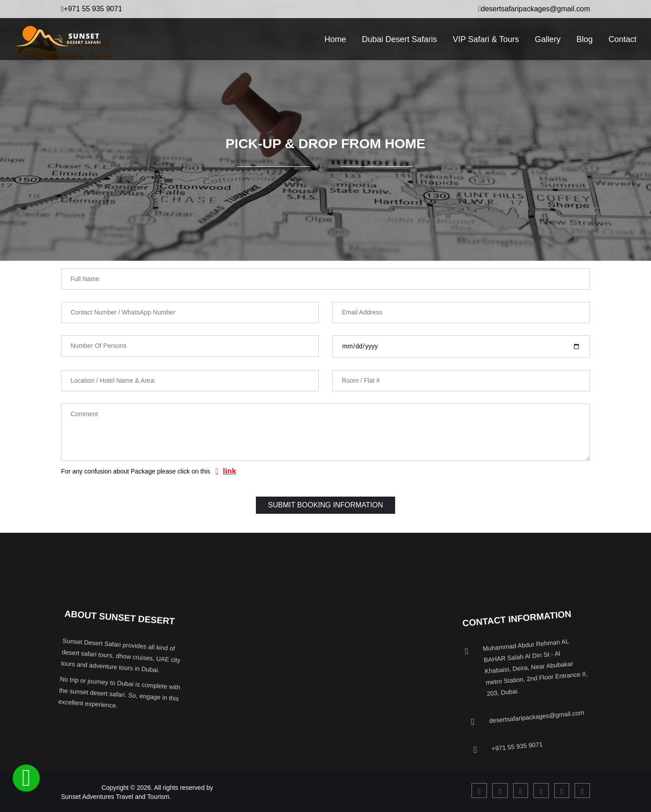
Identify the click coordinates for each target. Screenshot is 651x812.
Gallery (548, 39)
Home (335, 39)
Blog (585, 39)
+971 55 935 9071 (92, 9)
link (229, 471)
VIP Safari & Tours (486, 39)
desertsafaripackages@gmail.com (534, 9)
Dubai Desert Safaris (399, 39)
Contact (623, 39)
